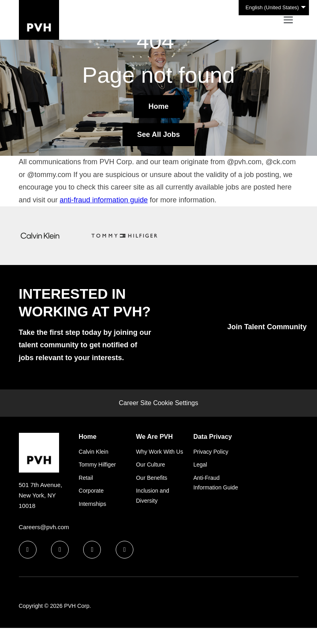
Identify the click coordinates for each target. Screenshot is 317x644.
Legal (200, 465)
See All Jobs (158, 135)
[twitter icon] (92, 550)
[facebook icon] (28, 550)
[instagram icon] (125, 550)
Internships (92, 504)
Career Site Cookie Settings (158, 403)
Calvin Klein (94, 452)
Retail (86, 478)
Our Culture (150, 465)
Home (158, 106)
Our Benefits (151, 478)
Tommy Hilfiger (97, 465)
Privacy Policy (211, 452)
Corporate (91, 491)
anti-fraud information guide (104, 200)
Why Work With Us (159, 452)
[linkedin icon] (60, 550)
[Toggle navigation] (288, 20)
